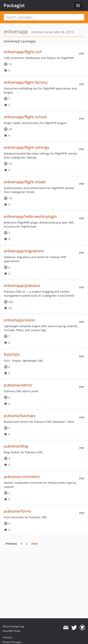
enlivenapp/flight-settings (27, 147)
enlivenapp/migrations (24, 251)
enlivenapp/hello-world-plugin (30, 216)
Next (35, 544)
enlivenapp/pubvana (22, 285)
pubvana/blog (16, 446)
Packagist (14, 5)
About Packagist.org (13, 626)
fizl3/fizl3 (12, 355)
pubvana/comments (22, 477)
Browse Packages (12, 642)
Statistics (8, 637)
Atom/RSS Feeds (12, 631)
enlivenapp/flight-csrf (23, 52)
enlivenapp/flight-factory (26, 82)
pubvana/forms (18, 511)
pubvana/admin (18, 385)
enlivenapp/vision (19, 320)
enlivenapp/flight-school (25, 117)
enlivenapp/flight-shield (25, 182)
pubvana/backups (20, 416)
